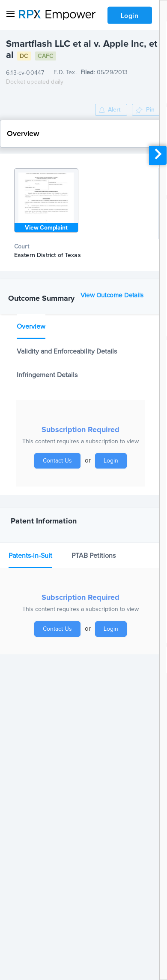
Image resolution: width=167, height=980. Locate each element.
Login (130, 16)
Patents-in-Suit (30, 556)
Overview (31, 327)
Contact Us (57, 461)
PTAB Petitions (94, 556)
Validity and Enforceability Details (67, 351)
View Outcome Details (112, 295)
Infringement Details (47, 375)
